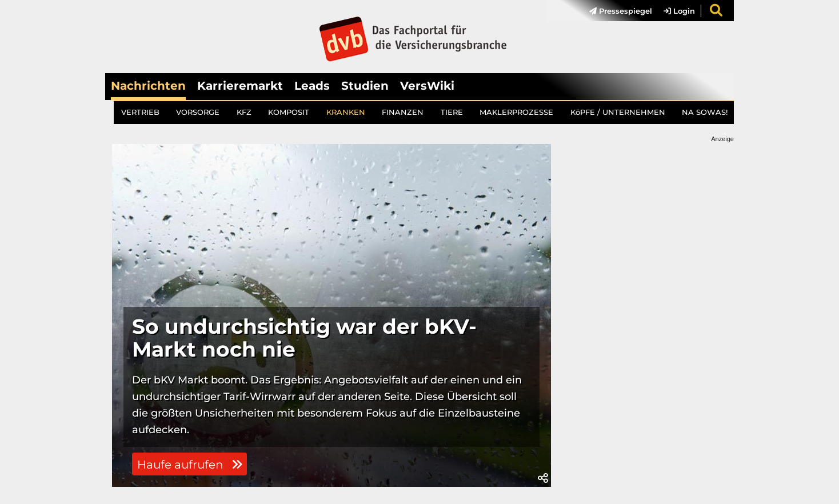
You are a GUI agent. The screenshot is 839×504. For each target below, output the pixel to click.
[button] (543, 478)
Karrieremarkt (240, 86)
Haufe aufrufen (190, 465)
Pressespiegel (621, 11)
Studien (365, 86)
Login (679, 11)
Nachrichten (148, 86)
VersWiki (427, 86)
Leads (312, 86)
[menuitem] (615, 11)
